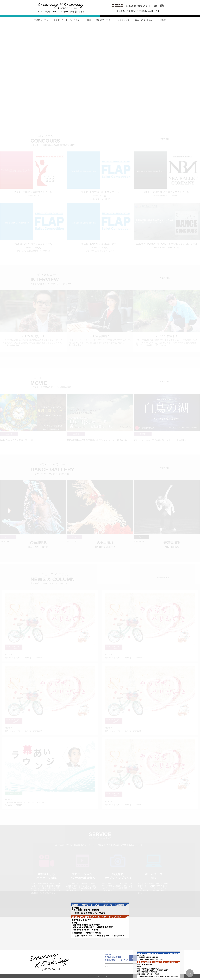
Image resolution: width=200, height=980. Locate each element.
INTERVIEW (126, 968)
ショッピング (124, 20)
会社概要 (162, 20)
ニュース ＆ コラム (144, 20)
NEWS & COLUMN (96, 968)
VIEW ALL (165, 139)
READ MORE (163, 578)
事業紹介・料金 (41, 20)
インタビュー (75, 20)
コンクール (59, 20)
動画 (89, 20)
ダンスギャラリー (104, 20)
